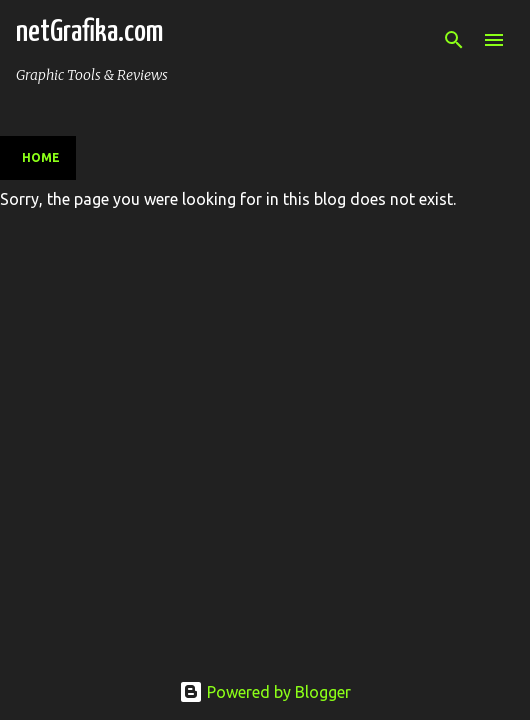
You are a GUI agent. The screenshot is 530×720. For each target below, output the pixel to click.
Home (41, 157)
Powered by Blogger (265, 692)
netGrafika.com (89, 32)
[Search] (454, 40)
